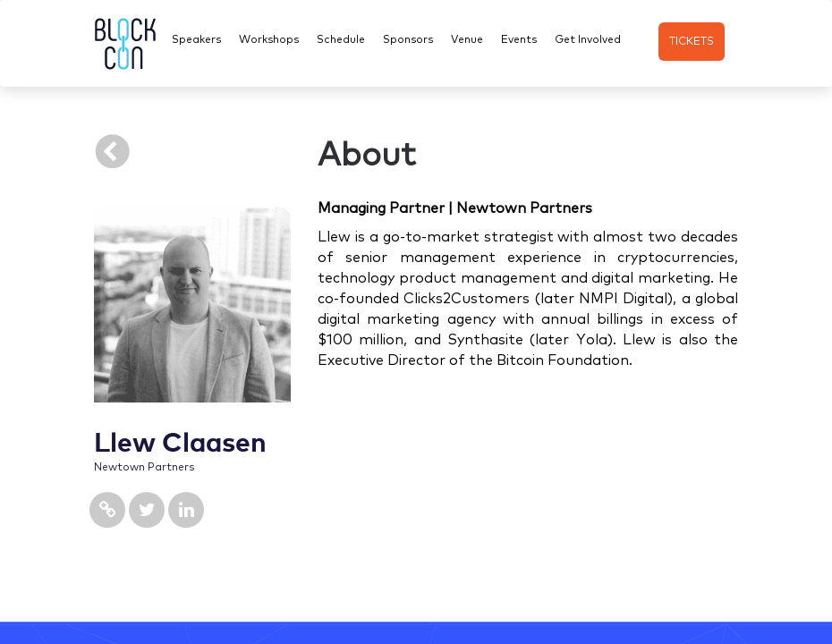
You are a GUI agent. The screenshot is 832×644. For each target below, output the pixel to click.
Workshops (269, 38)
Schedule (341, 38)
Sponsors (408, 38)
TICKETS (692, 40)
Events (519, 38)
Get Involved (588, 38)
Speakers (196, 38)
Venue (467, 38)
